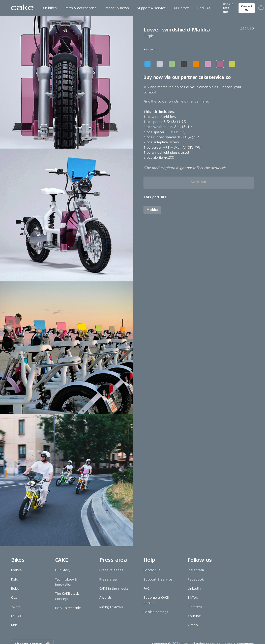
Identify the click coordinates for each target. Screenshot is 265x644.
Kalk (14, 579)
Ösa (14, 598)
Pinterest (195, 607)
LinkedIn (194, 588)
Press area (108, 579)
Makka (17, 570)
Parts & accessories (81, 8)
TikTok (193, 598)
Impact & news (117, 8)
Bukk (15, 588)
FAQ (146, 588)
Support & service (151, 8)
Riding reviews (111, 607)
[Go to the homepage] (22, 8)
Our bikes (49, 8)
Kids (14, 625)
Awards (106, 598)
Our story (181, 8)
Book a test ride (228, 8)
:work (16, 607)
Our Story (63, 570)
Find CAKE (205, 8)
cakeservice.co (214, 77)
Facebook (196, 579)
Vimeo (193, 625)
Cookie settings (156, 612)
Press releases (111, 570)
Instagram (196, 570)
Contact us (247, 8)
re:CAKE (17, 616)
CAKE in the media (114, 588)
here (204, 101)
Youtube (194, 616)
